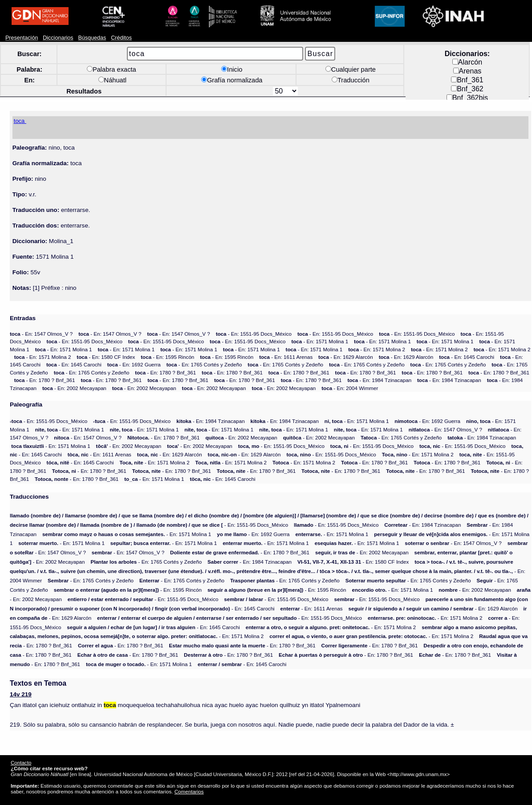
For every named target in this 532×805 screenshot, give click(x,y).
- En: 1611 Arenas (286, 357)
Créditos (121, 38)
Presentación (22, 38)
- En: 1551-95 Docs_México (254, 334)
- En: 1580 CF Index (106, 357)
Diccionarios (58, 38)
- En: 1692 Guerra (134, 364)
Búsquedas (92, 38)
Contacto (21, 762)
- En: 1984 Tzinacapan (379, 380)
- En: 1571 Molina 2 (377, 349)
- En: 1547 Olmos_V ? (41, 334)
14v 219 (21, 694)
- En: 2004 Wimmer (350, 388)
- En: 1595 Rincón (167, 357)
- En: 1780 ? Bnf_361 (165, 372)
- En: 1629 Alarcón (346, 357)
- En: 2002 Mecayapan (74, 388)
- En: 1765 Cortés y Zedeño (204, 364)
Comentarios (189, 791)
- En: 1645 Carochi (467, 357)
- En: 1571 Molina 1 (320, 341)
